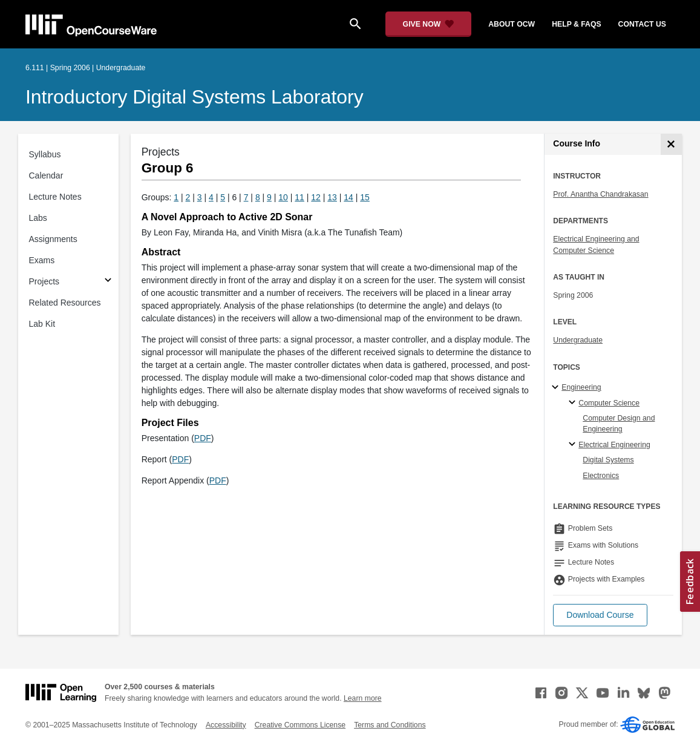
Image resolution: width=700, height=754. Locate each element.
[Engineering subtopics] (557, 388)
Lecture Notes (55, 197)
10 (283, 197)
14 (348, 197)
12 (316, 197)
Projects (44, 281)
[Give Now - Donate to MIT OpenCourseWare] (429, 24)
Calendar (46, 175)
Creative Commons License (300, 725)
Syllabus (45, 154)
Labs (38, 218)
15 (365, 197)
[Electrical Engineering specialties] (574, 445)
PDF (203, 438)
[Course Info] (671, 144)
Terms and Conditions (390, 725)
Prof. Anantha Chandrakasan (600, 194)
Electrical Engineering (614, 445)
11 (299, 197)
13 (332, 197)
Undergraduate (578, 340)
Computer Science (609, 403)
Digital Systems (608, 460)
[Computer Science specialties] (574, 403)
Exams (42, 260)
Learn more (363, 698)
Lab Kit (42, 324)
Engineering (581, 387)
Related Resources (65, 303)
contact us (642, 24)
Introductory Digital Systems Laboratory (195, 97)
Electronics (601, 476)
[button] (600, 615)
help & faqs (576, 24)
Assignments (53, 239)
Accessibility (226, 725)
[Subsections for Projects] (108, 282)
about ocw (512, 24)
